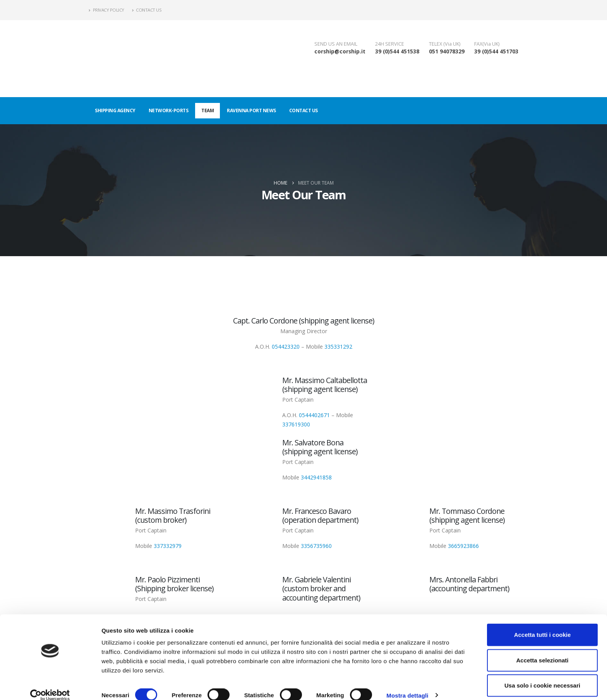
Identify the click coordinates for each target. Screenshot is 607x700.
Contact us (303, 110)
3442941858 (316, 477)
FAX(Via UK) (487, 44)
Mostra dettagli (407, 685)
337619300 (296, 424)
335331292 (338, 347)
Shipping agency (115, 110)
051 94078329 (447, 51)
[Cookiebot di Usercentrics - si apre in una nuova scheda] (50, 685)
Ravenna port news (251, 110)
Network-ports (169, 110)
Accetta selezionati (542, 650)
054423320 (286, 347)
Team (207, 110)
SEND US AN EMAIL (336, 44)
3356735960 (316, 546)
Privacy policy (106, 10)
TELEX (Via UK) (445, 44)
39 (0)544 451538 (397, 51)
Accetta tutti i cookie (543, 624)
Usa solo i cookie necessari (542, 675)
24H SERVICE (390, 44)
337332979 (168, 546)
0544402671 (314, 415)
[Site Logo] (108, 59)
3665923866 (463, 546)
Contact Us (147, 10)
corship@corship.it (340, 51)
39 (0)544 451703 (496, 51)
